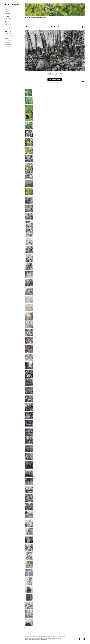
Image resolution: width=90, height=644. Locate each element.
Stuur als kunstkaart (55, 82)
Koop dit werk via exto (55, 80)
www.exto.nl (40, 637)
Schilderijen (8, 26)
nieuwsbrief (8, 40)
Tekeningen (8, 24)
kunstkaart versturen (10, 35)
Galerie (7, 22)
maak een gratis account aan (39, 17)
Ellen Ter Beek (12, 5)
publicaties (8, 13)
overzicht (7, 19)
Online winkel (9, 31)
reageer (7, 42)
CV (6, 12)
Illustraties (8, 28)
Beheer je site (28, 17)
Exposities (8, 17)
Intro (6, 10)
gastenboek (8, 44)
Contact (7, 38)
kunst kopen (8, 33)
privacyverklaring (9, 46)
